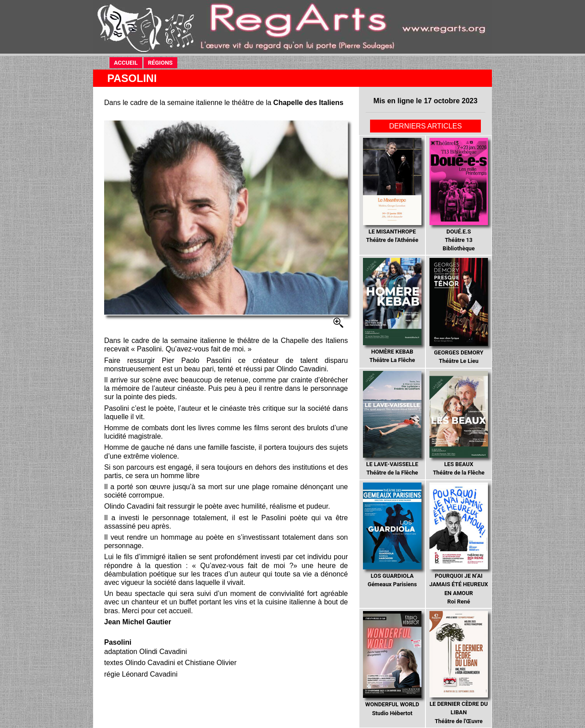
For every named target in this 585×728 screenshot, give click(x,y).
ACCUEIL (126, 63)
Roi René (459, 544)
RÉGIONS (160, 63)
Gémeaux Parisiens (392, 535)
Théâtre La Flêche (392, 311)
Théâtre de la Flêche (392, 424)
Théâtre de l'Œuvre (459, 668)
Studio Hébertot (392, 664)
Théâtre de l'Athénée (392, 191)
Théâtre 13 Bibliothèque (458, 195)
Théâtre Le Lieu (458, 311)
